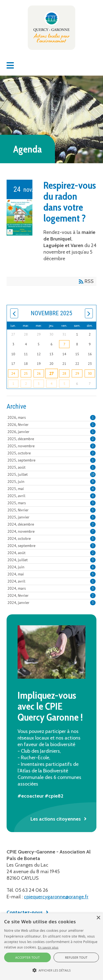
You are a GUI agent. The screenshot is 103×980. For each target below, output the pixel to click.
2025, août (51, 467)
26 (39, 373)
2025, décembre (51, 439)
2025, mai (51, 489)
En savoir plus (48, 947)
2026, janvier (51, 432)
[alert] (51, 947)
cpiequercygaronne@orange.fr (56, 897)
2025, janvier (51, 517)
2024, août (51, 553)
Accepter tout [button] (27, 957)
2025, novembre (51, 446)
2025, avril (51, 496)
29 (77, 373)
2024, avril (51, 581)
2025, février (51, 510)
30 (90, 373)
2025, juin (51, 482)
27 (51, 373)
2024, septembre (51, 546)
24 (13, 373)
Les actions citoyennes (56, 819)
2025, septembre (51, 460)
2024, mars (51, 588)
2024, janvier (51, 603)
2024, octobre (51, 538)
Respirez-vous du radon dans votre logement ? (70, 202)
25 (26, 373)
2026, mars (51, 417)
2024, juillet (51, 560)
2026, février (51, 425)
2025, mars (51, 503)
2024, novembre (51, 531)
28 (64, 373)
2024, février (51, 595)
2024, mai (51, 574)
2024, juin (51, 567)
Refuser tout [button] (76, 957)
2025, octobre (51, 453)
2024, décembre (51, 524)
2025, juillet (51, 474)
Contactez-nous (25, 912)
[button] (10, 65)
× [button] (98, 918)
